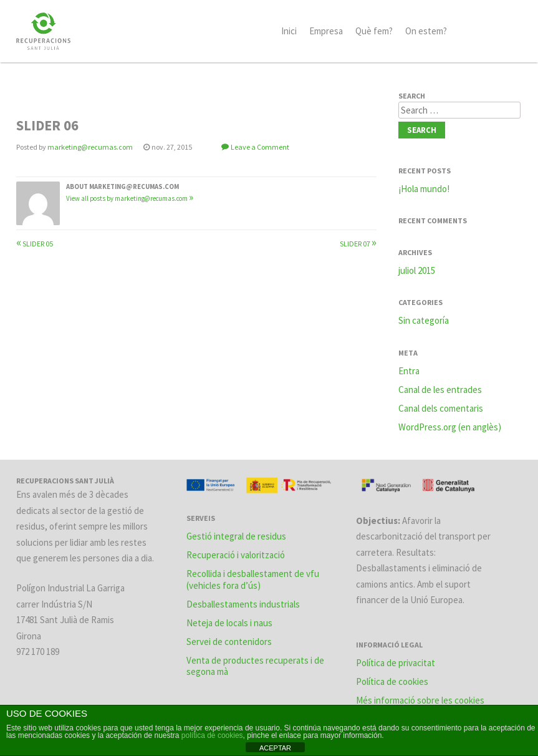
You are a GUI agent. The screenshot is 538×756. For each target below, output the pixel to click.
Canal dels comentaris (441, 408)
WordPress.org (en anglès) (450, 427)
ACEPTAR (275, 748)
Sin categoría (424, 320)
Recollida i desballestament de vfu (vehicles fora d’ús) (253, 579)
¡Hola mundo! (424, 189)
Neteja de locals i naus (229, 623)
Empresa (326, 31)
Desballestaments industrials (243, 604)
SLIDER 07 (358, 244)
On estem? (426, 31)
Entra (409, 371)
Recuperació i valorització (236, 555)
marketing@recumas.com (90, 147)
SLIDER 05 (35, 244)
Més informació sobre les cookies (420, 700)
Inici (289, 31)
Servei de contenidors (229, 642)
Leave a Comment (260, 147)
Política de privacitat (396, 663)
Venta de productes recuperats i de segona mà (255, 666)
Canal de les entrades (440, 390)
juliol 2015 (417, 270)
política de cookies (212, 735)
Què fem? (374, 31)
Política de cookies (392, 681)
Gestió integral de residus (236, 536)
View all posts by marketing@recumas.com (130, 198)
